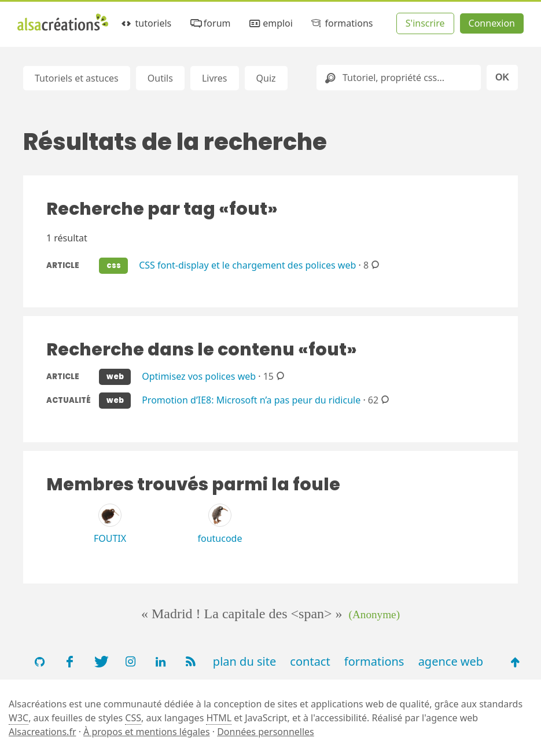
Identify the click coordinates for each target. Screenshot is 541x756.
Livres (215, 78)
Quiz (266, 78)
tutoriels (146, 23)
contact (310, 661)
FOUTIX (110, 538)
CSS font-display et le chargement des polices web (247, 265)
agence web (451, 661)
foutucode (220, 538)
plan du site (244, 661)
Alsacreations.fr (43, 732)
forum (209, 23)
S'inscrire (425, 23)
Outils (160, 78)
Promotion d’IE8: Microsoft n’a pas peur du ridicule (251, 399)
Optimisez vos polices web (199, 376)
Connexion (492, 23)
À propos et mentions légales (146, 732)
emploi (270, 23)
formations (341, 23)
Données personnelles (266, 732)
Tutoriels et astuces (77, 78)
